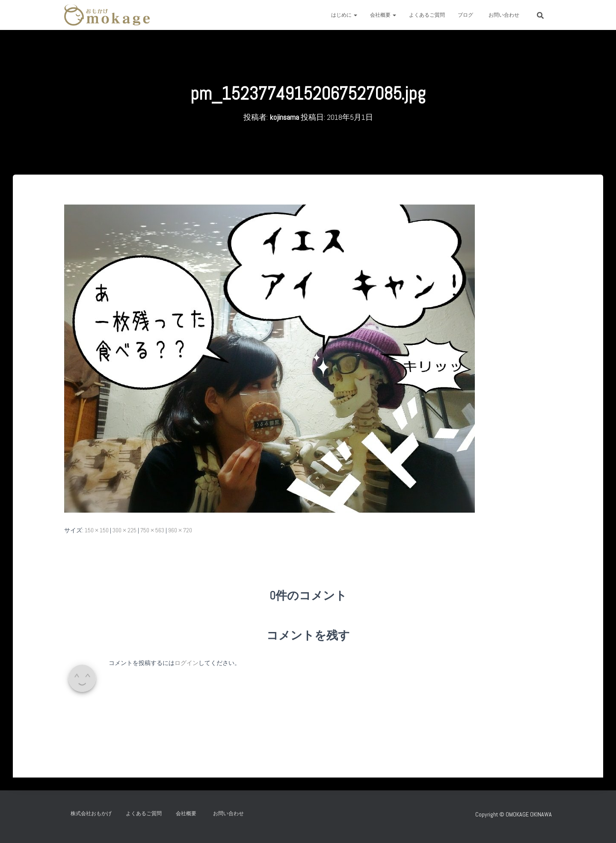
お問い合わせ (506, 15)
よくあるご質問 (427, 15)
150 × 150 (97, 530)
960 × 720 (180, 530)
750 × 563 (152, 530)
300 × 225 (124, 530)
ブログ (465, 15)
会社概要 (383, 15)
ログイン (187, 663)
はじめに (344, 15)
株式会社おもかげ (91, 813)
